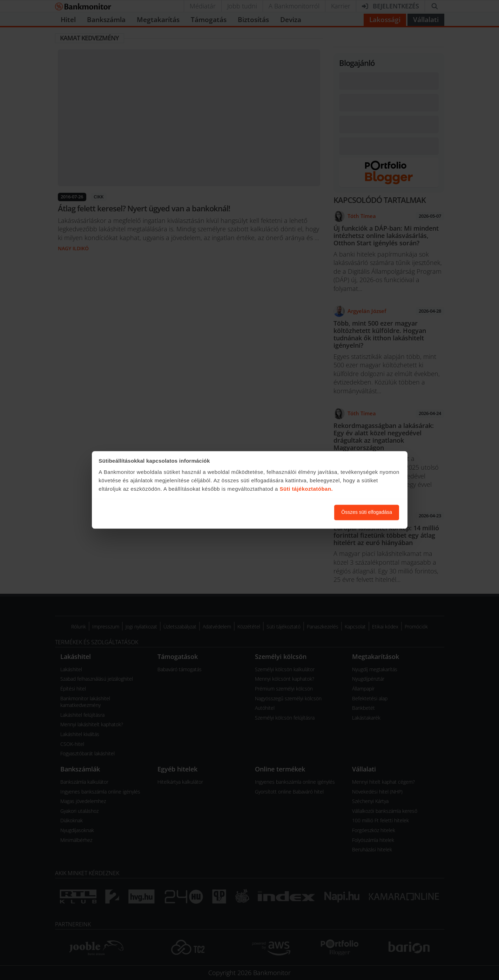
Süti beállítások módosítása (290, 512)
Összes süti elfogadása (367, 512)
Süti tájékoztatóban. (306, 489)
